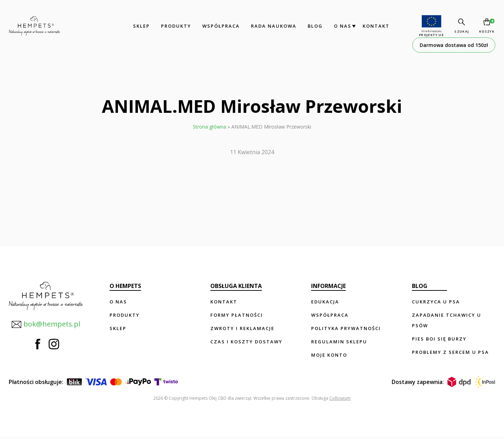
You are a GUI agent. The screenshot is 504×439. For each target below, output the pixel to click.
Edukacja (325, 302)
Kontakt (375, 26)
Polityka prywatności (346, 328)
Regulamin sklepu (339, 342)
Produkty (175, 26)
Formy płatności (237, 315)
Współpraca (220, 26)
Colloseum (340, 401)
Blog (314, 26)
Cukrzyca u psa (436, 302)
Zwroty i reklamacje (242, 328)
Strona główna (209, 127)
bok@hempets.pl (45, 324)
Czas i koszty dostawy (246, 342)
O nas (342, 26)
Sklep (140, 26)
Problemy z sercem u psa (450, 352)
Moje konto (329, 355)
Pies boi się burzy (439, 339)
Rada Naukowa (273, 26)
